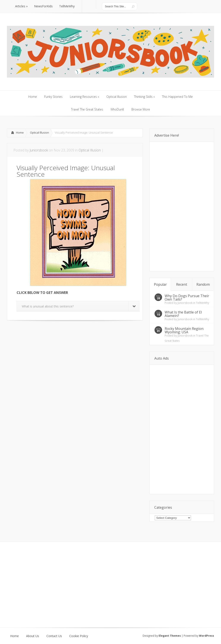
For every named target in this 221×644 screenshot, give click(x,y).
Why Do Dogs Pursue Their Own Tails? (187, 298)
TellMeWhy (203, 303)
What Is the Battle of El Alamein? (183, 314)
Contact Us (54, 636)
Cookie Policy (79, 636)
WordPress (207, 636)
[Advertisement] (57, 333)
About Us (33, 636)
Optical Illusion (39, 133)
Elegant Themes (170, 636)
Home (20, 133)
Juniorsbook (39, 150)
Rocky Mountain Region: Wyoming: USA (184, 330)
